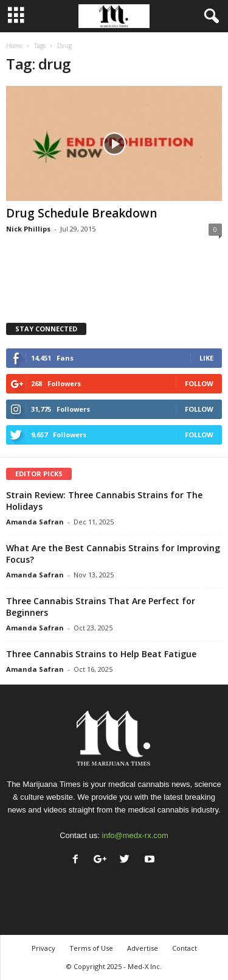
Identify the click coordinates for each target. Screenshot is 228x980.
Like (206, 358)
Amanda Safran (35, 522)
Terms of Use (91, 948)
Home (14, 46)
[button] (209, 16)
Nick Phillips (28, 229)
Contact (185, 948)
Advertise (143, 948)
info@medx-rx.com (135, 835)
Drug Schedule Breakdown (81, 213)
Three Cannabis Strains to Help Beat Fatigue (101, 654)
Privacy (43, 948)
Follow (199, 383)
